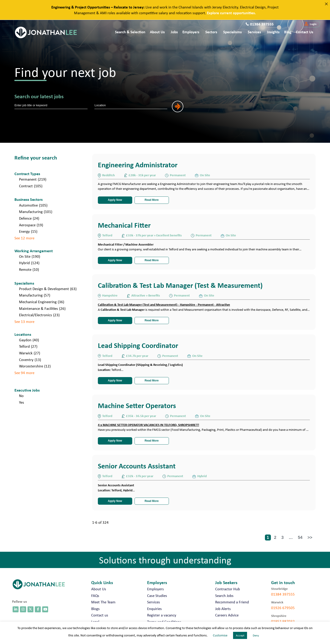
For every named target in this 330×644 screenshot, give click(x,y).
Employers (191, 32)
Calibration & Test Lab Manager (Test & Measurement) (180, 285)
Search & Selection (130, 32)
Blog (288, 32)
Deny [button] (256, 635)
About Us (157, 32)
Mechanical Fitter (124, 225)
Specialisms (232, 32)
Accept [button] (240, 635)
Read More (152, 200)
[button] (311, 24)
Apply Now (115, 200)
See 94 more (24, 373)
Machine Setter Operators (137, 405)
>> (310, 538)
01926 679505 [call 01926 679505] (283, 608)
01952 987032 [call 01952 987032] (283, 621)
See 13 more (24, 322)
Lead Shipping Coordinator (138, 345)
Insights (273, 32)
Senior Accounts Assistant (137, 466)
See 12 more (24, 238)
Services (254, 32)
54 (300, 538)
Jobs (174, 32)
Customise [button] (220, 635)
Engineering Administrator (138, 165)
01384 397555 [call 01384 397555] (283, 594)
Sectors (211, 32)
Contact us (305, 32)
